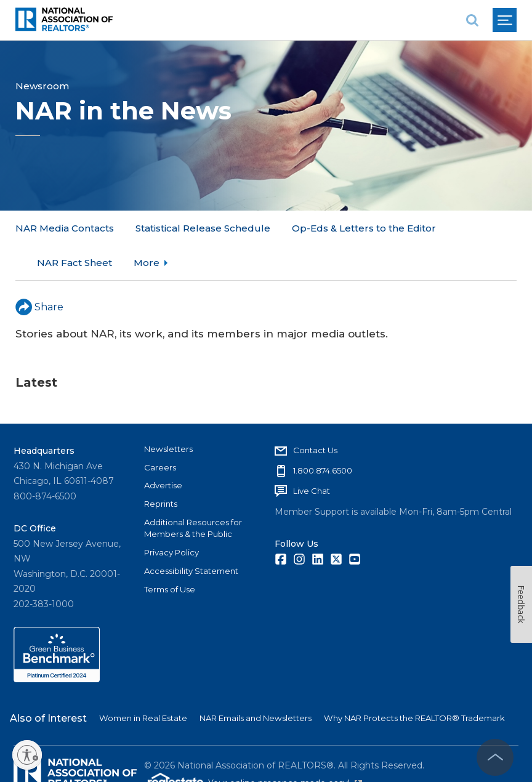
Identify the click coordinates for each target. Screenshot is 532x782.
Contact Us (315, 416)
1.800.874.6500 (323, 436)
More (305, 228)
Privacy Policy (171, 518)
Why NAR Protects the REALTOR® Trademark (414, 683)
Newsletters (168, 414)
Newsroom (42, 86)
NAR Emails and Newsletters (256, 683)
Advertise (163, 451)
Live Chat (312, 456)
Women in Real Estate (143, 683)
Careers (160, 433)
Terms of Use (170, 555)
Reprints (161, 469)
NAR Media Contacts (65, 228)
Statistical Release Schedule (203, 228)
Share (39, 272)
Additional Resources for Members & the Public (193, 494)
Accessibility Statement (191, 536)
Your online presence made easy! (285, 749)
